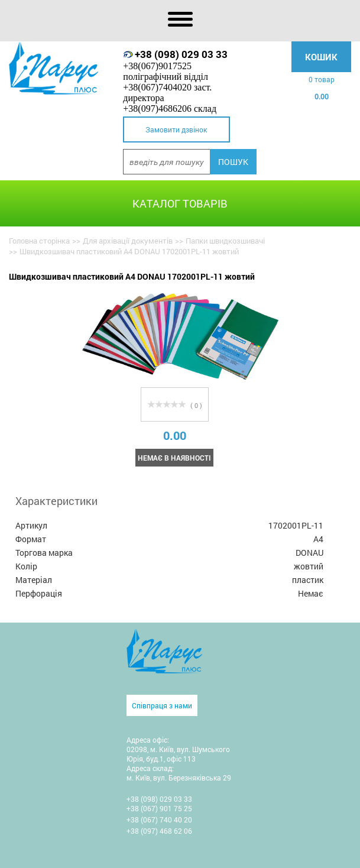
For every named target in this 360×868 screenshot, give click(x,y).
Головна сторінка (39, 241)
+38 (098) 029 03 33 (181, 54)
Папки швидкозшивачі (225, 241)
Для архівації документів (128, 241)
